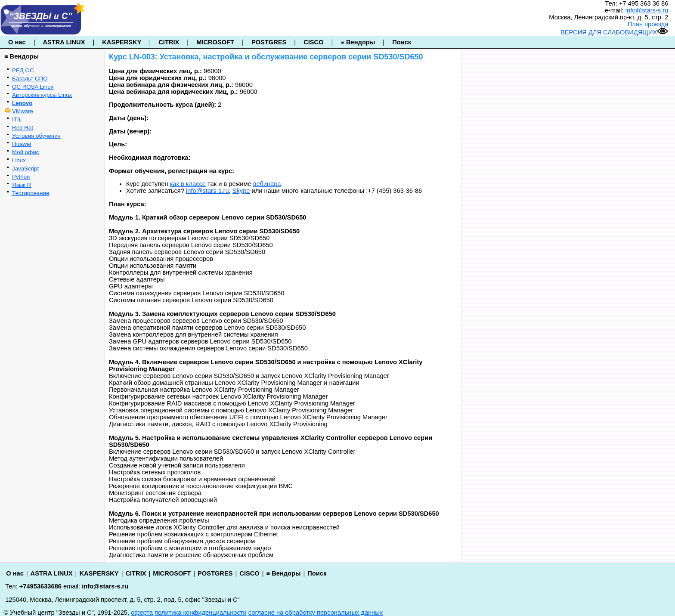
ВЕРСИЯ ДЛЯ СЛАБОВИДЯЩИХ (614, 32)
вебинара (267, 184)
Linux (19, 160)
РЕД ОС (23, 70)
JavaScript (25, 169)
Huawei (22, 144)
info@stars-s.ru (647, 10)
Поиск (402, 42)
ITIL (17, 119)
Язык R (22, 185)
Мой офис (25, 152)
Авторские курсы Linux (42, 95)
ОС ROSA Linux (33, 87)
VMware (23, 111)
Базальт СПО (30, 79)
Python (21, 177)
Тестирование (31, 193)
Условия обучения (36, 136)
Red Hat (23, 128)
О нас (17, 42)
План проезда (648, 24)
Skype (241, 191)
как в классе (188, 184)
